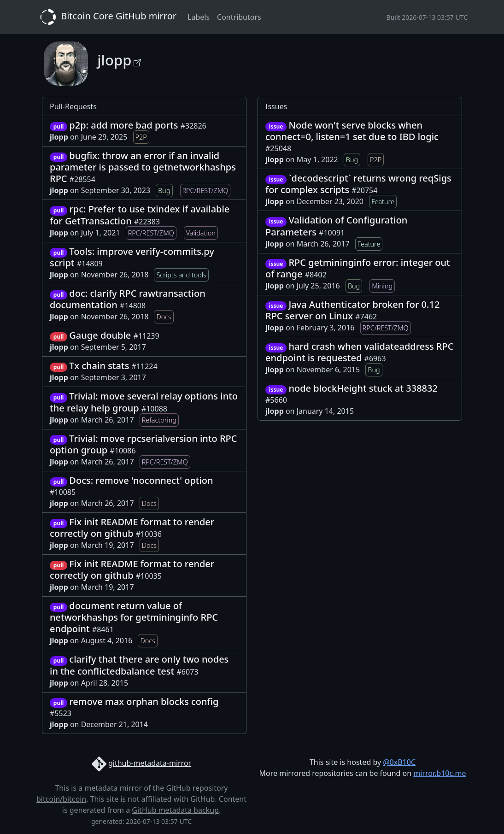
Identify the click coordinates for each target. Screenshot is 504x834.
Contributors (239, 17)
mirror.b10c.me (440, 773)
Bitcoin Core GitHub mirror (106, 17)
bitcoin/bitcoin (61, 799)
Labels (199, 17)
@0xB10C (399, 762)
